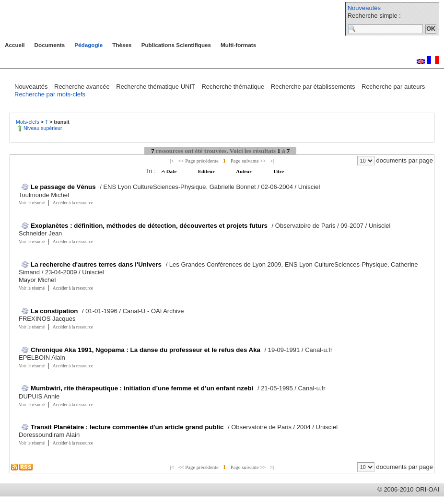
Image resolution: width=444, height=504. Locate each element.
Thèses (122, 45)
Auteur (244, 171)
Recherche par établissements (314, 87)
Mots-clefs (28, 122)
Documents (50, 45)
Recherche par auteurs (393, 87)
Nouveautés (364, 8)
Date (172, 171)
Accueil (15, 45)
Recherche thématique (234, 87)
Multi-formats (238, 45)
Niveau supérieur (43, 128)
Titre (278, 171)
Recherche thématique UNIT (156, 87)
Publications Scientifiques (176, 45)
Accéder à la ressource (73, 203)
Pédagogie (88, 45)
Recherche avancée (83, 87)
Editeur (207, 171)
